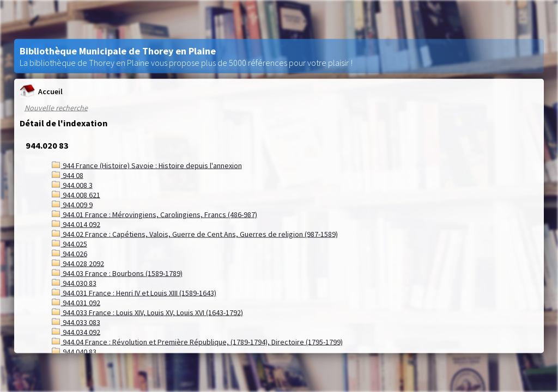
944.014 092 (76, 224)
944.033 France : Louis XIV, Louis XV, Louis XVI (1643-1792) (147, 313)
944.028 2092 (78, 264)
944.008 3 (72, 185)
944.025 (69, 244)
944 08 (68, 175)
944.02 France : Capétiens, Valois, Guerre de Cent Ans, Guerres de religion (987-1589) (195, 234)
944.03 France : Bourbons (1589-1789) (117, 273)
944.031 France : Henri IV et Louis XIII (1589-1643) (134, 293)
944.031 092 (76, 303)
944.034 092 (76, 332)
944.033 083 (76, 322)
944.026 (69, 254)
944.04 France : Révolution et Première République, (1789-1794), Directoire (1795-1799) (197, 342)
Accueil (41, 91)
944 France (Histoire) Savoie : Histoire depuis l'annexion (147, 166)
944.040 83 (74, 352)
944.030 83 (74, 283)
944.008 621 (76, 195)
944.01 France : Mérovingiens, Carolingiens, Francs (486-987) (154, 215)
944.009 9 (72, 205)
